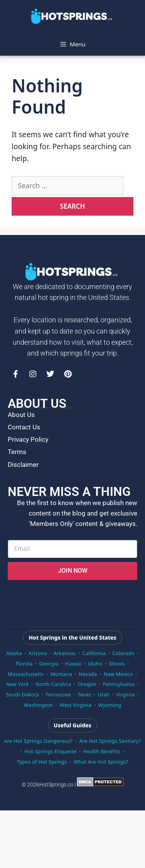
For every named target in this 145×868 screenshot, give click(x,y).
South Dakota (23, 694)
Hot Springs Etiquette (50, 751)
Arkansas (65, 653)
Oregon (87, 684)
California (94, 653)
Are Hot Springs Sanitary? (110, 741)
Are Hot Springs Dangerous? (38, 741)
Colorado (124, 653)
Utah (104, 694)
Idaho (95, 664)
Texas (84, 694)
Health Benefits (102, 751)
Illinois (117, 664)
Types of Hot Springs (42, 762)
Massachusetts (26, 674)
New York (17, 684)
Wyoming (110, 705)
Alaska (14, 653)
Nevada (88, 674)
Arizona (38, 653)
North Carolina (54, 684)
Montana (61, 674)
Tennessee (58, 694)
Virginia (125, 694)
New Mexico (118, 674)
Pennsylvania (119, 684)
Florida (24, 664)
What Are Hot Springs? (101, 762)
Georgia (49, 664)
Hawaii (73, 664)
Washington (38, 705)
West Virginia (76, 705)
